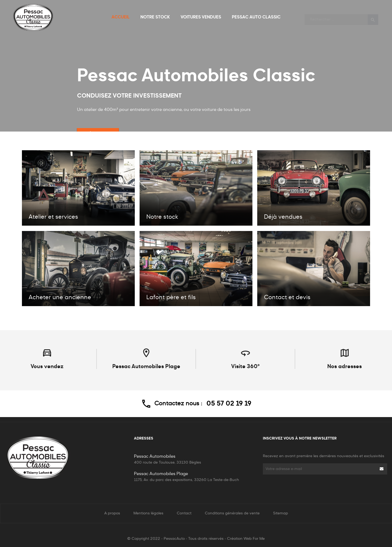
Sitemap (280, 513)
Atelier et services (53, 217)
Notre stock (162, 217)
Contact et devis (287, 298)
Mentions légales (148, 513)
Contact (184, 513)
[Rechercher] (341, 17)
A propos (112, 513)
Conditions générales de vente (232, 513)
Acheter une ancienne (60, 298)
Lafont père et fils (171, 298)
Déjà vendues (283, 217)
